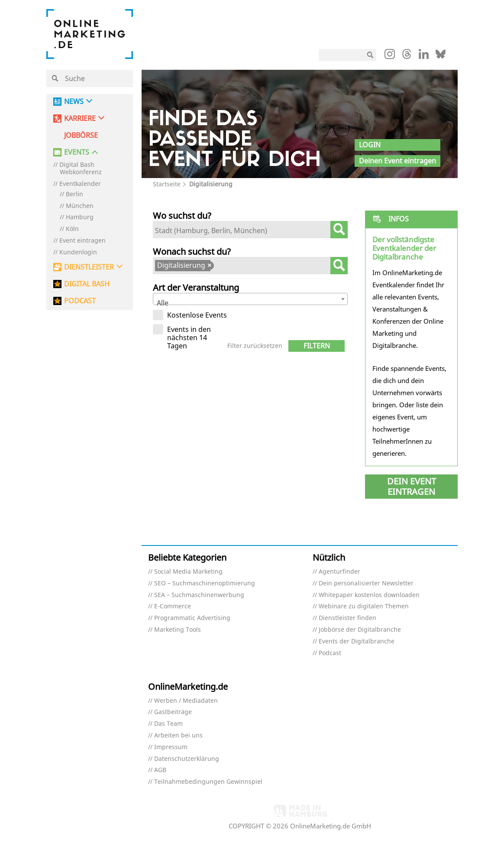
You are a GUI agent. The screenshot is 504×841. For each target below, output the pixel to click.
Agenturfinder (339, 572)
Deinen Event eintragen (397, 161)
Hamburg (80, 217)
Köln (72, 229)
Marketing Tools (178, 630)
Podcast (330, 653)
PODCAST (80, 301)
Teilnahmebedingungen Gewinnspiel (208, 782)
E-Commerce (173, 606)
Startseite (167, 184)
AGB (160, 770)
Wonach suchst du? (192, 252)
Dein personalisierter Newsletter (366, 583)
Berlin (74, 194)
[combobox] (250, 230)
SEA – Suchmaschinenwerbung (199, 595)
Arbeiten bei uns (178, 735)
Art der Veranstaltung (196, 287)
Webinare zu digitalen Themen (364, 606)
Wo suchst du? (182, 216)
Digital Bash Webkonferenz (81, 169)
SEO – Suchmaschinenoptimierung (205, 583)
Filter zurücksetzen (255, 346)
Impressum (171, 747)
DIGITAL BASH (87, 284)
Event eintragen (82, 241)
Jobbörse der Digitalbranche (360, 630)
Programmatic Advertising (192, 618)
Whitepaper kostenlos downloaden (369, 595)
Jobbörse (81, 135)
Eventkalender (80, 184)
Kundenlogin (78, 252)
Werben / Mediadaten (186, 701)
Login (370, 145)
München (80, 206)
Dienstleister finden (347, 618)
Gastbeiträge (173, 712)
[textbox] (244, 231)
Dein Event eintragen (412, 486)
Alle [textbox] (163, 303)
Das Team (168, 724)
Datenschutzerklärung (187, 759)
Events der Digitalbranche (357, 641)
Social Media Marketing (188, 572)
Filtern (317, 346)
